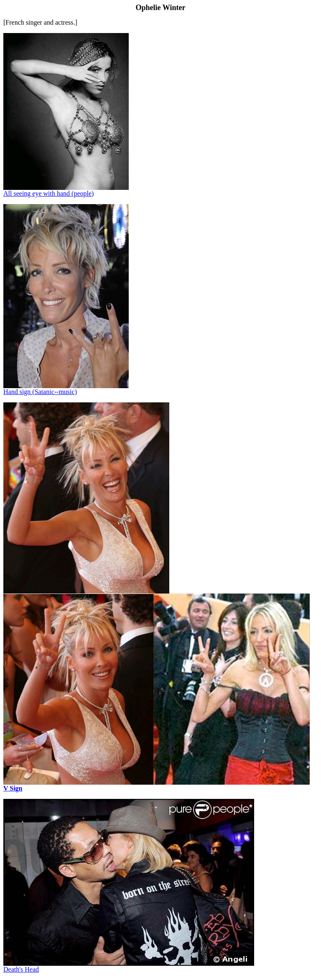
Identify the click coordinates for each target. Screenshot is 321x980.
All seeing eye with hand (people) (48, 193)
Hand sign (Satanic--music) (40, 392)
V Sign (13, 788)
